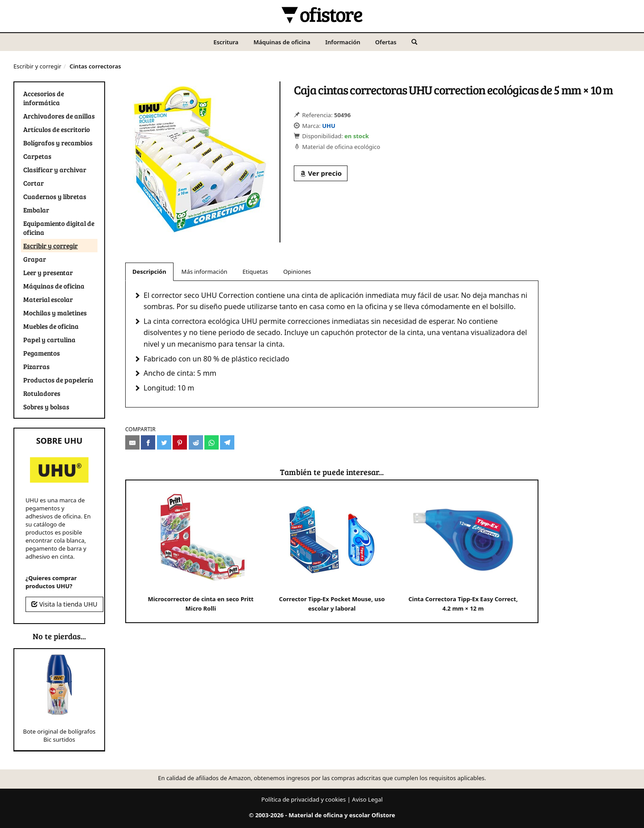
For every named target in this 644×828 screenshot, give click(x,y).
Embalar (36, 210)
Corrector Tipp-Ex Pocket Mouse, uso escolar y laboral (332, 551)
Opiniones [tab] (297, 272)
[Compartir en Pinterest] (180, 442)
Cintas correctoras (95, 66)
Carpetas (37, 156)
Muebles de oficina (51, 326)
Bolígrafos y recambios (58, 143)
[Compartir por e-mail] (132, 442)
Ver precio (321, 173)
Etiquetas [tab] (255, 272)
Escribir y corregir (37, 66)
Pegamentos (42, 353)
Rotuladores (42, 393)
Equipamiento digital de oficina (59, 228)
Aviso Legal (367, 799)
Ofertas (386, 42)
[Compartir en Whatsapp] (212, 442)
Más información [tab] (205, 272)
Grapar (35, 259)
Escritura (226, 42)
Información (343, 42)
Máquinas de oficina (282, 42)
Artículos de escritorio (57, 129)
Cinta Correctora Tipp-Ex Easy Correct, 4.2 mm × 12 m (463, 551)
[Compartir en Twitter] (164, 442)
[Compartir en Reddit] (196, 442)
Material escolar (48, 299)
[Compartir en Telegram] (227, 442)
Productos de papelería (58, 380)
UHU (329, 126)
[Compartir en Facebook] (148, 442)
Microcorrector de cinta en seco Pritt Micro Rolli (201, 551)
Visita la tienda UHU (64, 604)
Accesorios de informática (44, 98)
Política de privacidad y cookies (303, 799)
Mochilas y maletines (55, 313)
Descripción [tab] (149, 272)
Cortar (34, 183)
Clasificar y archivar (55, 170)
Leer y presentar (48, 272)
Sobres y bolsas (46, 407)
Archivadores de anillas (59, 116)
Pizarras (36, 366)
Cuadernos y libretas (55, 196)
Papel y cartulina (49, 340)
